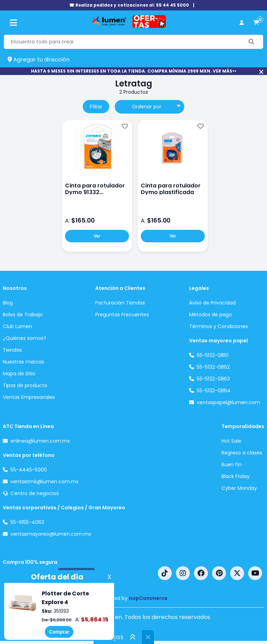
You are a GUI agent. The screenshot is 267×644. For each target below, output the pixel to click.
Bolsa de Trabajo (23, 315)
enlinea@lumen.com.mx (40, 441)
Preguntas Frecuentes (122, 315)
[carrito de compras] (256, 23)
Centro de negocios (35, 493)
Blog (8, 303)
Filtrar (96, 107)
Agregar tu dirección (39, 60)
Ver (97, 236)
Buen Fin (232, 465)
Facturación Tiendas (120, 303)
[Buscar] (252, 42)
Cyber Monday (239, 488)
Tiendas (12, 350)
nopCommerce (148, 598)
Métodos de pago (211, 315)
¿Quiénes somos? (25, 338)
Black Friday (236, 476)
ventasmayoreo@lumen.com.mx (51, 534)
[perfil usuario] (242, 23)
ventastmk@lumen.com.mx (44, 482)
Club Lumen (17, 326)
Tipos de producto (25, 385)
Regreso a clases (242, 453)
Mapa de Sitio (19, 374)
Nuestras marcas (23, 362)
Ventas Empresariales (29, 397)
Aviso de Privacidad (212, 303)
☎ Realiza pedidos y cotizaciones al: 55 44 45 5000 (129, 5)
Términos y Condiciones (219, 326)
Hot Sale (231, 441)
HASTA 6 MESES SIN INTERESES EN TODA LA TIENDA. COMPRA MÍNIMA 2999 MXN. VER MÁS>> (134, 71)
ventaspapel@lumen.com (228, 402)
